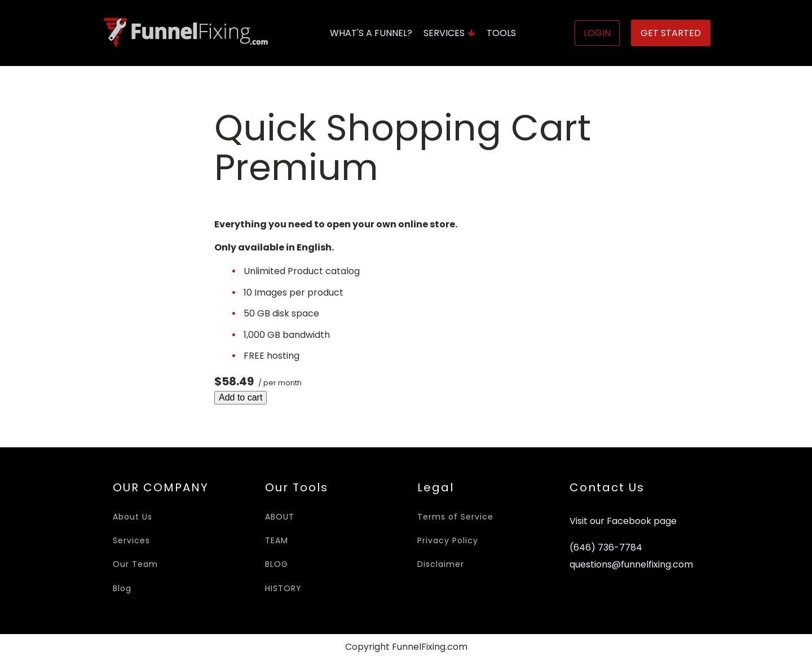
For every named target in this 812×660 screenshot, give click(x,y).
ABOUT (280, 517)
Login (597, 33)
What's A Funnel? (371, 33)
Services (449, 33)
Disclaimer (441, 564)
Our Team (135, 564)
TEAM (277, 540)
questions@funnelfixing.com (631, 565)
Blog (122, 588)
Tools (501, 33)
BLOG (277, 564)
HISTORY (283, 588)
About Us (133, 517)
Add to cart (240, 397)
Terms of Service (455, 517)
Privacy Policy (448, 540)
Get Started (671, 33)
